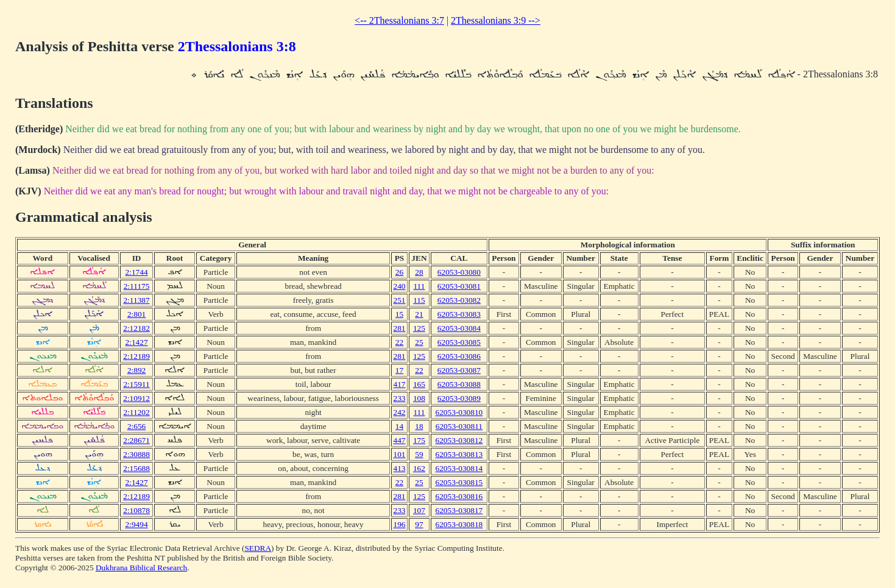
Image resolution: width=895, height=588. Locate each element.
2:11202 (136, 412)
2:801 (136, 314)
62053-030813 (459, 454)
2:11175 (137, 286)
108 (419, 398)
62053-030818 (459, 524)
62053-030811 (459, 426)
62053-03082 (459, 300)
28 (419, 272)
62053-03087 (459, 370)
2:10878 (136, 510)
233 (400, 398)
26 (399, 272)
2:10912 (136, 398)
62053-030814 (459, 468)
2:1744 (137, 272)
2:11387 (136, 300)
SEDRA (258, 548)
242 (400, 412)
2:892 (136, 370)
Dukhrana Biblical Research (141, 568)
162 (419, 468)
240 (400, 286)
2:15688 (136, 468)
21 (419, 314)
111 (419, 286)
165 (419, 384)
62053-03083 (459, 314)
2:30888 (136, 454)
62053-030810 (459, 412)
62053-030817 (459, 510)
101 (400, 454)
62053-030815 (459, 482)
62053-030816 (459, 496)
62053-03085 (459, 342)
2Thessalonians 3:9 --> (496, 20)
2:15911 (136, 384)
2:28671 (136, 440)
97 (419, 524)
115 (419, 300)
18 (419, 426)
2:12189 (136, 356)
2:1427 (137, 342)
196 (400, 524)
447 (400, 440)
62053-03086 (459, 356)
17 (399, 370)
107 (419, 510)
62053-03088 (459, 384)
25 (419, 342)
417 (400, 384)
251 (400, 300)
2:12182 (136, 328)
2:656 (136, 426)
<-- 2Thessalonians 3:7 (399, 20)
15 (399, 314)
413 (400, 468)
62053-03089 (459, 398)
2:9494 (137, 524)
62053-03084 (459, 328)
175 (419, 440)
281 (400, 328)
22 (399, 342)
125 (419, 328)
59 (419, 454)
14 (399, 426)
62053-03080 (459, 272)
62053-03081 (459, 286)
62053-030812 (459, 440)
